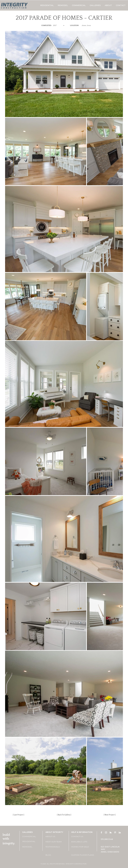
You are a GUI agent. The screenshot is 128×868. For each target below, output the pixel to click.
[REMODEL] (31, 847)
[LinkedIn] (120, 832)
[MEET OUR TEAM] (55, 842)
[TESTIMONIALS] (55, 847)
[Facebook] (101, 832)
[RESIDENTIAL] (32, 841)
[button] (95, 5)
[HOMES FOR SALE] (80, 847)
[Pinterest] (115, 832)
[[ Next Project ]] (110, 815)
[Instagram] (106, 832)
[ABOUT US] (55, 837)
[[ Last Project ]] (18, 815)
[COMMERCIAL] (31, 837)
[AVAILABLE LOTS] (80, 842)
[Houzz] (111, 832)
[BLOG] (55, 855)
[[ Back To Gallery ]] (64, 815)
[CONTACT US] (80, 837)
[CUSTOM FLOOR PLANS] (83, 855)
